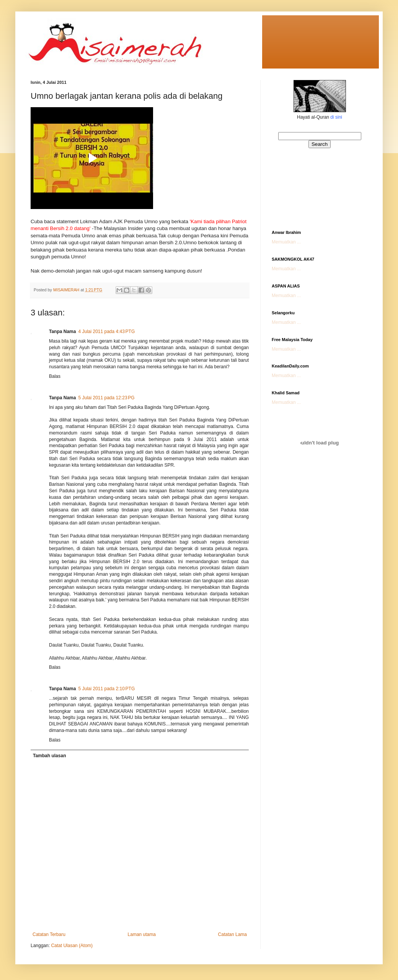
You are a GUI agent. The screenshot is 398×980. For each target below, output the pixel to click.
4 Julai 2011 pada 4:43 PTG (106, 332)
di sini (336, 117)
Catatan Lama (232, 934)
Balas (55, 376)
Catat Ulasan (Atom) (72, 946)
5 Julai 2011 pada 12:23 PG (106, 398)
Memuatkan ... (286, 242)
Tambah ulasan (49, 756)
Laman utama (142, 934)
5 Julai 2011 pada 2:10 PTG (106, 689)
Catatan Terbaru (49, 934)
